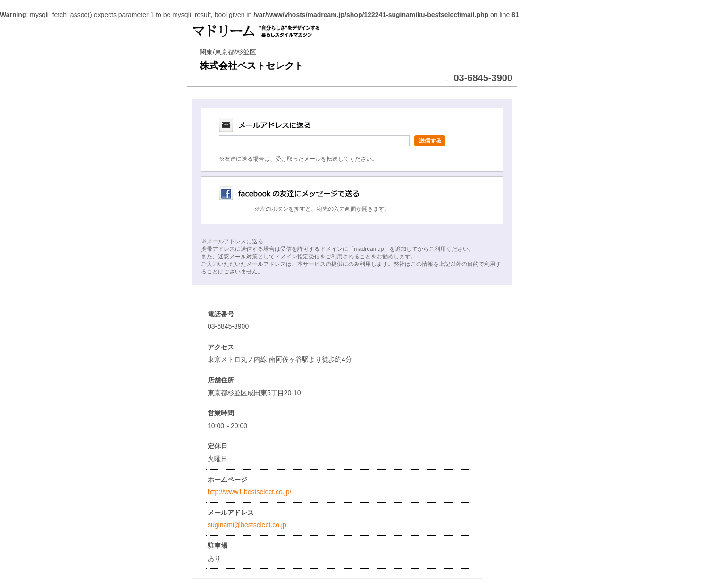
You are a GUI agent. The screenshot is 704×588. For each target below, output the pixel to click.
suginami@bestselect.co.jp (247, 525)
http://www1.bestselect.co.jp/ (249, 492)
